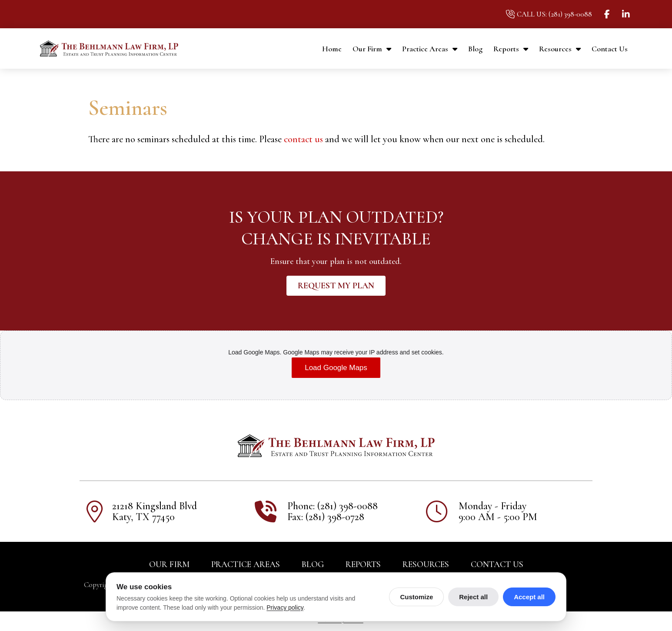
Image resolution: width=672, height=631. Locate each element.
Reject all (473, 597)
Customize (416, 597)
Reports (511, 49)
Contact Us (610, 49)
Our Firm (372, 49)
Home (332, 49)
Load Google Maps (336, 369)
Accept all (529, 597)
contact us (303, 139)
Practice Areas (430, 49)
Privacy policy (285, 608)
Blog (475, 49)
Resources (560, 49)
